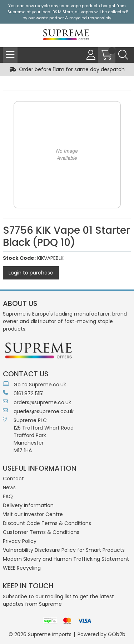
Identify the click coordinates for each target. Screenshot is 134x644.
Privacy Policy (20, 541)
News (9, 487)
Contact (13, 479)
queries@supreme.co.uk (38, 411)
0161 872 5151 (23, 393)
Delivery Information (28, 505)
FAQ (8, 496)
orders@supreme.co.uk (37, 402)
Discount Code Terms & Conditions (47, 523)
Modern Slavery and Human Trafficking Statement (66, 559)
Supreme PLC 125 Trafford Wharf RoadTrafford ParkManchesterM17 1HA (38, 435)
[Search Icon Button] (123, 55)
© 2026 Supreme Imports (40, 634)
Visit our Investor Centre (33, 514)
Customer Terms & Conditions (41, 532)
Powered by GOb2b (101, 634)
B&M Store (63, 12)
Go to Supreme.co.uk (34, 385)
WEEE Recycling (22, 568)
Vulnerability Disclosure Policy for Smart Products (64, 550)
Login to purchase (31, 273)
